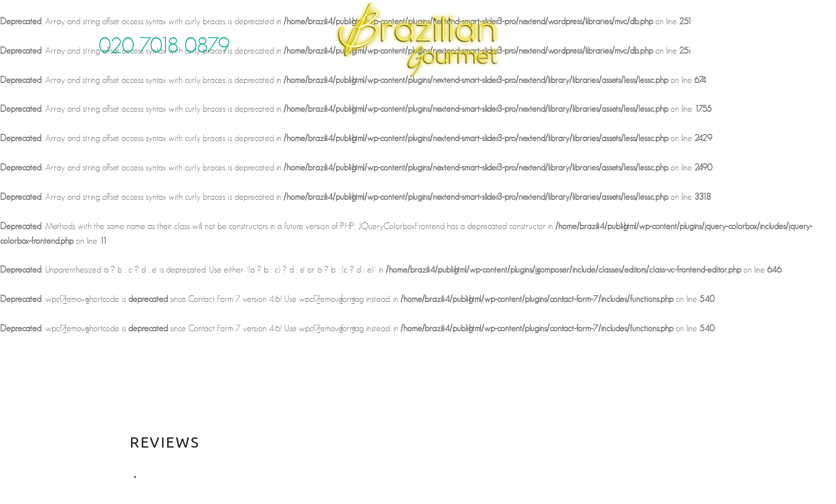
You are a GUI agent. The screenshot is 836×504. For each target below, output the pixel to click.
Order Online (639, 88)
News (507, 88)
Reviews (457, 88)
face (692, 38)
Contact (562, 88)
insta (722, 38)
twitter (662, 38)
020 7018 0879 (164, 46)
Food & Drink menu (312, 88)
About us (219, 88)
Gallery (400, 88)
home (162, 88)
